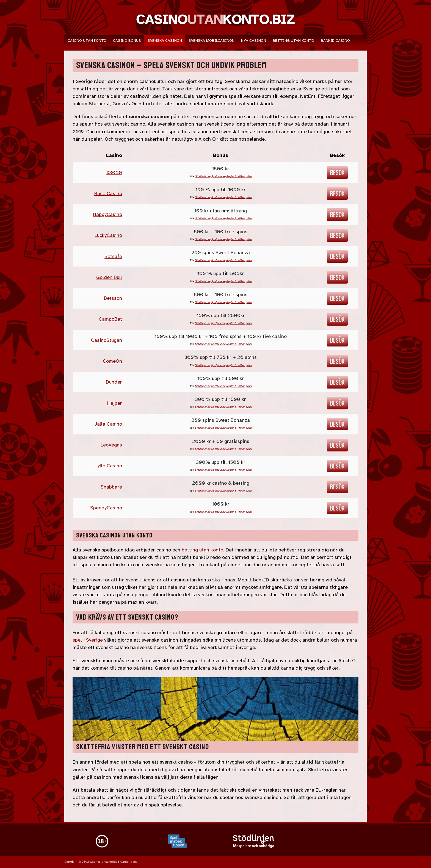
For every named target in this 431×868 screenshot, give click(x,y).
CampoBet (110, 319)
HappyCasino (107, 214)
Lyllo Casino (109, 466)
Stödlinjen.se (203, 176)
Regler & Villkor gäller (239, 176)
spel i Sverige (88, 640)
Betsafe (113, 256)
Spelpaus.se (218, 176)
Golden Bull (109, 277)
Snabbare (111, 487)
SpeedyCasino (106, 508)
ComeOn (112, 361)
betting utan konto (202, 550)
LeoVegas (111, 445)
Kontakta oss (128, 862)
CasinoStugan (107, 340)
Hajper (115, 403)
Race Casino (108, 193)
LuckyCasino (108, 235)
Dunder (114, 382)
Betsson (113, 298)
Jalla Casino (108, 424)
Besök (337, 172)
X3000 (114, 173)
